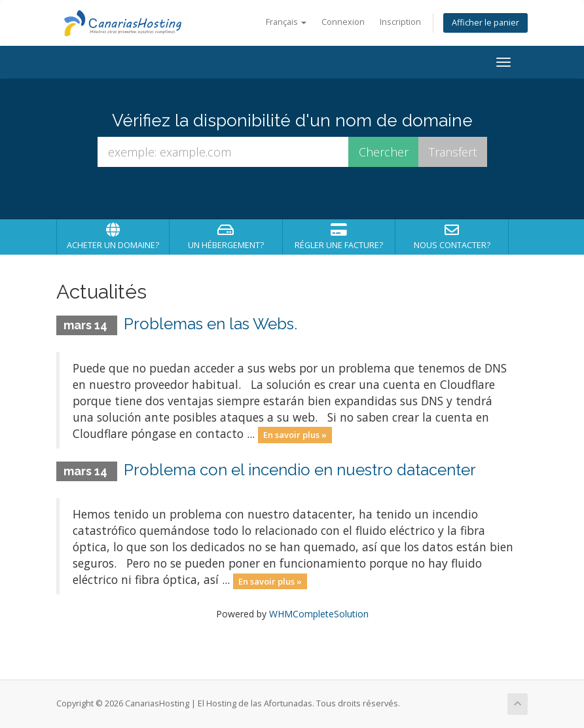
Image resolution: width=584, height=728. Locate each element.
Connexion (343, 22)
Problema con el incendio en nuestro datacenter (300, 470)
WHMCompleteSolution (319, 614)
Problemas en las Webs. (210, 324)
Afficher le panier (485, 23)
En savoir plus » (295, 435)
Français (286, 22)
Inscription (400, 22)
